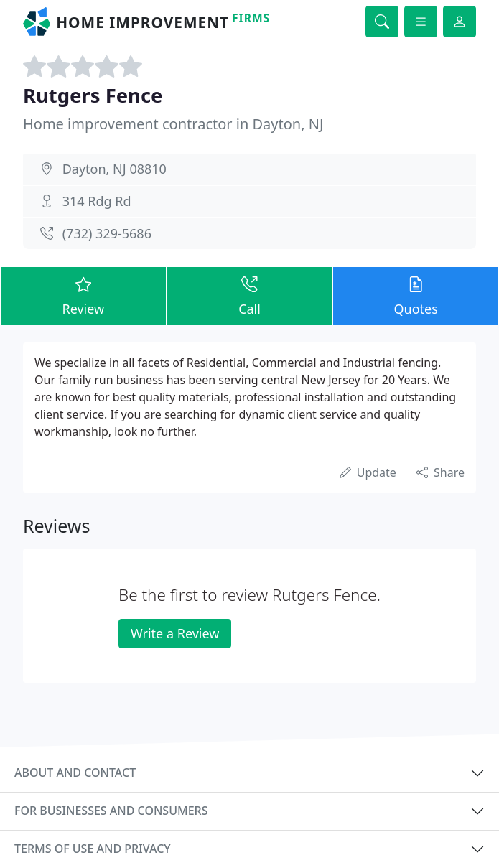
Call (250, 295)
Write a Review (175, 633)
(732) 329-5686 (107, 233)
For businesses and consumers (111, 811)
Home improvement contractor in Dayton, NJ (173, 124)
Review (83, 295)
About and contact (75, 773)
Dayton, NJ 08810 (115, 169)
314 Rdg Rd (97, 201)
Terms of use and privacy (93, 849)
